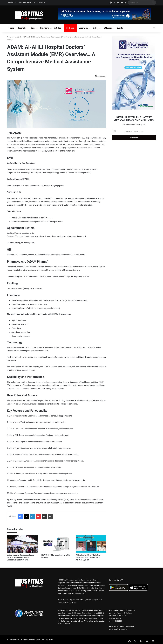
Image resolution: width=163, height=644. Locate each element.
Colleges (97, 28)
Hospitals (22, 28)
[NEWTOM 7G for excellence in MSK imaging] (57, 544)
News (33, 28)
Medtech (18, 37)
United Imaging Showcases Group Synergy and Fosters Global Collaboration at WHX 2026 (21, 557)
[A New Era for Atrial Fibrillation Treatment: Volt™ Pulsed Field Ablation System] (91, 544)
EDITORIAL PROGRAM (27, 2)
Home (11, 28)
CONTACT (41, 2)
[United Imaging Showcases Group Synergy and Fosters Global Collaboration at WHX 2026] (22, 544)
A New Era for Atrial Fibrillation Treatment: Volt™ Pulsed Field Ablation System (88, 557)
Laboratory (83, 28)
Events (120, 28)
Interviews (45, 28)
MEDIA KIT (12, 2)
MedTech (70, 28)
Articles (58, 28)
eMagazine (109, 28)
